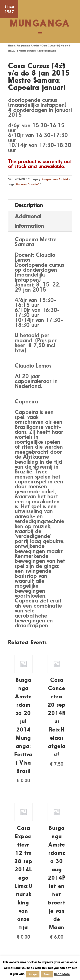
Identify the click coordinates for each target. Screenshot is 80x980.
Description (29, 205)
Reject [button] (47, 974)
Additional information (29, 221)
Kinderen (21, 184)
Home (11, 46)
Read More (62, 974)
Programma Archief (28, 46)
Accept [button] (33, 974)
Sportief (33, 184)
